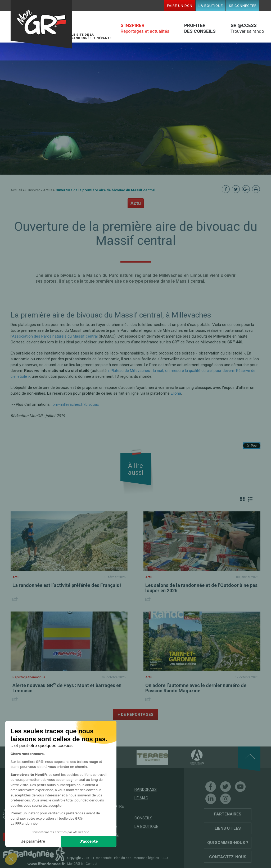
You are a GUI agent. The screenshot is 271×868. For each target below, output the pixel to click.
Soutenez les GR (33, 836)
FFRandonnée (102, 858)
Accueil (16, 190)
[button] (11, 859)
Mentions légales (146, 858)
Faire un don (180, 6)
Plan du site (123, 858)
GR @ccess (105, 798)
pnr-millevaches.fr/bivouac (76, 404)
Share (16, 599)
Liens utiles (228, 828)
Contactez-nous (228, 857)
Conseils (143, 818)
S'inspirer (33, 190)
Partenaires (228, 814)
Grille (242, 499)
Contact (92, 864)
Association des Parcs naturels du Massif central (55, 336)
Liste (250, 499)
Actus (48, 190)
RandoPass (146, 790)
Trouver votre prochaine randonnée (109, 812)
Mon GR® (41, 24)
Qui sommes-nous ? (228, 843)
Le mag (141, 798)
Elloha (176, 393)
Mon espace (105, 827)
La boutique (211, 6)
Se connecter (243, 6)
